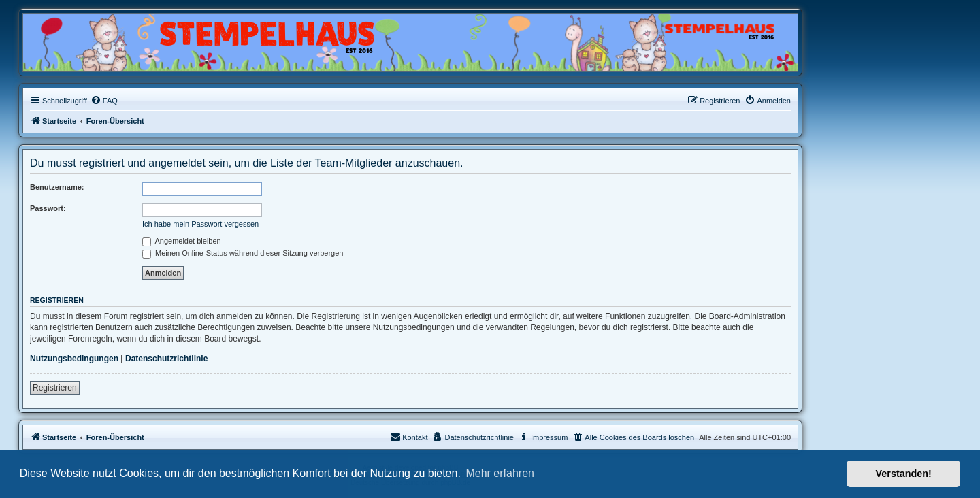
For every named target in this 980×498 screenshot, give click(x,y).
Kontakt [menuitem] (409, 437)
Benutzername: (57, 187)
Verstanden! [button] (904, 474)
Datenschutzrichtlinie (166, 359)
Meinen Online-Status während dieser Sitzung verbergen (243, 253)
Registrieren (55, 388)
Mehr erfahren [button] (500, 473)
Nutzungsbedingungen (74, 359)
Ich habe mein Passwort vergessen (200, 224)
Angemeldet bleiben (182, 241)
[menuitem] (104, 101)
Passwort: (48, 208)
